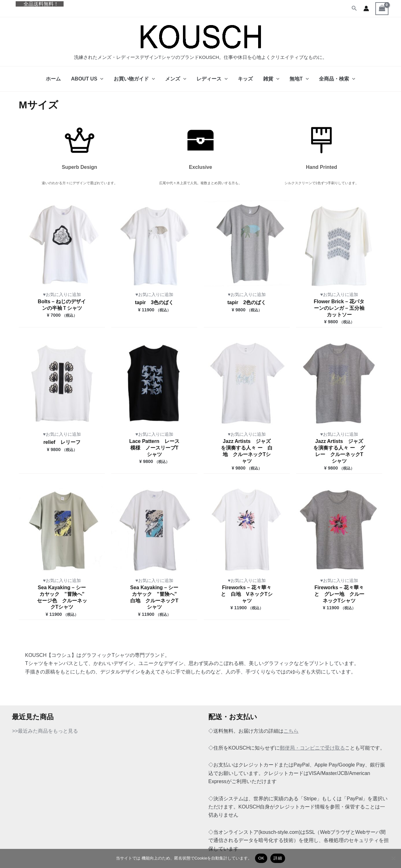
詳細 (278, 858)
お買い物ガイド (135, 79)
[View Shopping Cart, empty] (382, 9)
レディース (212, 79)
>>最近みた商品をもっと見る (45, 731)
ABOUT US (88, 79)
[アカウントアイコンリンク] (366, 8)
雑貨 (271, 79)
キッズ (245, 79)
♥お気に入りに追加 (62, 294)
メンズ (176, 79)
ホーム (54, 79)
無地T (298, 79)
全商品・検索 (336, 79)
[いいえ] (393, 858)
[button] (354, 8)
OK (261, 858)
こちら (291, 731)
